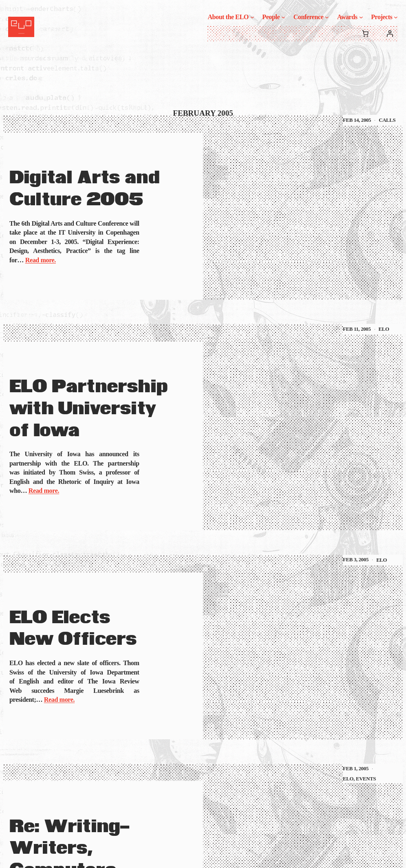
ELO (384, 329)
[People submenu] (283, 17)
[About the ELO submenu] (252, 17)
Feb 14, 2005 (357, 120)
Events (366, 779)
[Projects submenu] (396, 17)
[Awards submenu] (361, 17)
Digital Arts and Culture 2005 (85, 189)
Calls (387, 120)
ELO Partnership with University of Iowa (89, 409)
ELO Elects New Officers (73, 629)
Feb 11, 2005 (357, 329)
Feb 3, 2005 (356, 560)
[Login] (390, 33)
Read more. (41, 260)
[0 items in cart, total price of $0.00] (365, 33)
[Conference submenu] (327, 17)
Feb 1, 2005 (356, 769)
